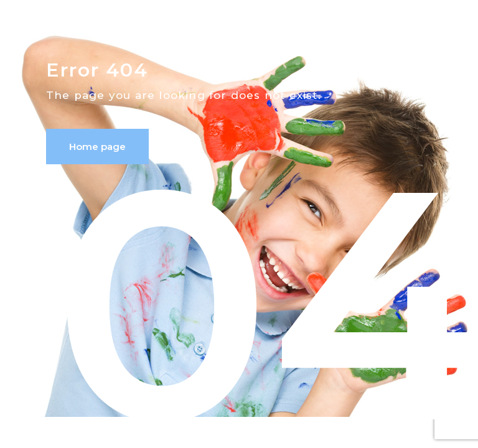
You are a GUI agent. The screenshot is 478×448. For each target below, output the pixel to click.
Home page (97, 147)
